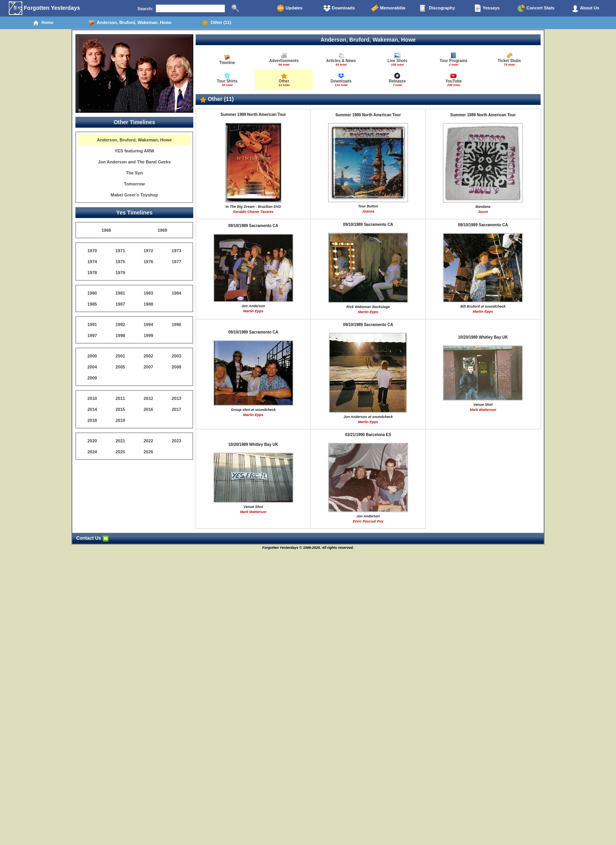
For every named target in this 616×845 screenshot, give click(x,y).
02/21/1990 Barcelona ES (368, 435)
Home (43, 23)
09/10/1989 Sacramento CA (253, 226)
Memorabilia (388, 8)
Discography (437, 8)
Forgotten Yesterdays (44, 8)
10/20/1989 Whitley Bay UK (483, 337)
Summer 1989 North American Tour (253, 115)
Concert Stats (536, 8)
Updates (290, 8)
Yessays (487, 8)
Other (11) (216, 23)
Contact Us (93, 538)
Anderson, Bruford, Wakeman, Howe (130, 23)
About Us (585, 8)
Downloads (339, 8)
